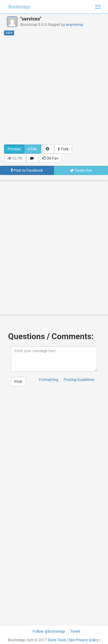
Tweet (75, 631)
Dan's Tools (57, 640)
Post (18, 382)
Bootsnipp (19, 7)
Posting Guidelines (79, 380)
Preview (14, 149)
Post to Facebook (27, 170)
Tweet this (81, 170)
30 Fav (50, 158)
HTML (33, 149)
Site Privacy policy (84, 640)
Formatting (49, 380)
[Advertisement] (52, 90)
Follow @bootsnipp (49, 631)
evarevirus (75, 25)
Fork (63, 149)
